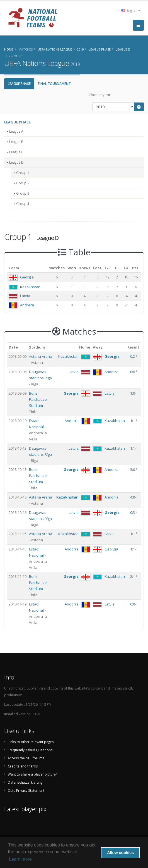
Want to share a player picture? (32, 774)
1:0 (133, 393)
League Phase (19, 84)
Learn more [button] (20, 859)
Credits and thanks (23, 766)
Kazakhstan (30, 287)
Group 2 (23, 183)
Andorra (27, 305)
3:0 (133, 469)
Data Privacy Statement (26, 790)
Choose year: (100, 95)
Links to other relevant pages (31, 742)
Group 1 (23, 173)
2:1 (133, 576)
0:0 (133, 372)
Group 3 (23, 193)
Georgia (27, 277)
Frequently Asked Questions (30, 750)
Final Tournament (54, 84)
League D (16, 162)
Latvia (25, 296)
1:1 (133, 421)
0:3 (133, 512)
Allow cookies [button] (120, 853)
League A (16, 131)
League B (16, 142)
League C (16, 152)
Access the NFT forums (26, 758)
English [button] (130, 10)
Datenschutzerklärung (25, 782)
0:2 (133, 356)
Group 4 (23, 204)
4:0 (133, 497)
